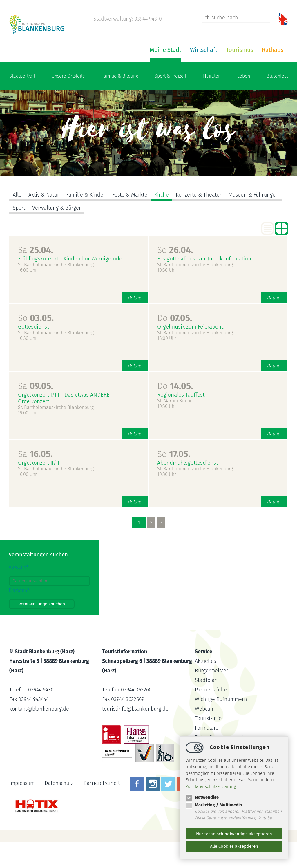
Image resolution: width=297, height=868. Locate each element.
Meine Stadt (96, 76)
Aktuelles (205, 687)
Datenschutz (59, 810)
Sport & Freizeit (170, 102)
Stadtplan (206, 706)
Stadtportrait (22, 102)
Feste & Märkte (130, 221)
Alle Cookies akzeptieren (234, 846)
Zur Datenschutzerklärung (211, 786)
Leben (244, 102)
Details (135, 324)
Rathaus (203, 76)
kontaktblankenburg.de (39, 735)
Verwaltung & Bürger (57, 234)
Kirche (162, 221)
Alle (17, 221)
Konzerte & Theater (199, 221)
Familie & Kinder (86, 221)
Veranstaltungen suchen (42, 630)
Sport (19, 234)
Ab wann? (18, 593)
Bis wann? (19, 617)
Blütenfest (277, 102)
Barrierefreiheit (102, 810)
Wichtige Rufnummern (221, 726)
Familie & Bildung (120, 102)
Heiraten (212, 102)
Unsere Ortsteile (68, 102)
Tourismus (170, 76)
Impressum (22, 810)
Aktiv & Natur (44, 221)
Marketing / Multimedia (214, 805)
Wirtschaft (134, 76)
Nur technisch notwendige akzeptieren (234, 834)
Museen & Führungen (254, 221)
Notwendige (202, 797)
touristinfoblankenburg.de (135, 735)
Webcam (205, 735)
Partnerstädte (211, 716)
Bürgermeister (212, 697)
